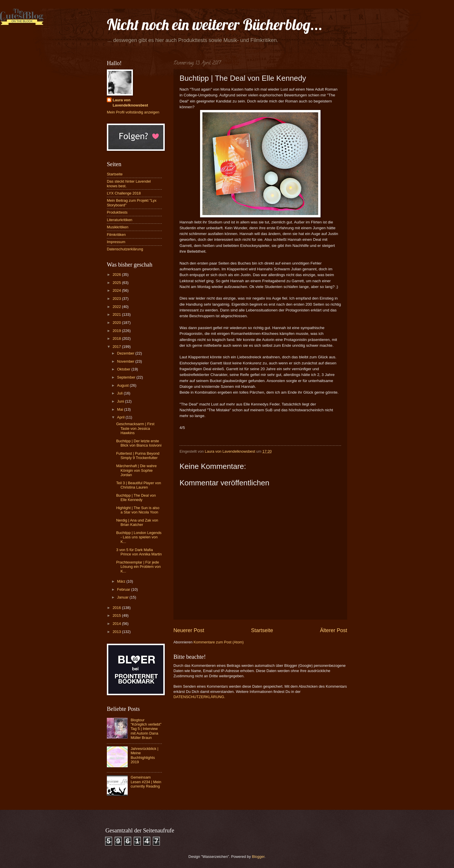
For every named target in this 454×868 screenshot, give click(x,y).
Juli (120, 393)
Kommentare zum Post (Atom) (218, 642)
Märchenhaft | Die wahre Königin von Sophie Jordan (136, 470)
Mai (120, 409)
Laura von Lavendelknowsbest (130, 103)
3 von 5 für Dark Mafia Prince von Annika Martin (139, 552)
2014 (117, 624)
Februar (124, 589)
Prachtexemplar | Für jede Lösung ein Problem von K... (138, 567)
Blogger (258, 857)
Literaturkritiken (120, 220)
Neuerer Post (189, 630)
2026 (117, 275)
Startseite (262, 630)
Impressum (116, 242)
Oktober (124, 369)
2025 (117, 283)
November (126, 361)
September (127, 377)
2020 (117, 323)
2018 (117, 338)
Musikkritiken (118, 227)
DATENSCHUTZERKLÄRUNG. (199, 697)
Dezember (126, 353)
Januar (123, 597)
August (123, 385)
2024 (117, 290)
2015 (117, 615)
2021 (117, 314)
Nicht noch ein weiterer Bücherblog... (215, 24)
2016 (117, 608)
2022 (117, 307)
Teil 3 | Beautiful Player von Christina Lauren (139, 485)
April (121, 417)
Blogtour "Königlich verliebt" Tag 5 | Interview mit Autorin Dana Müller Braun (146, 729)
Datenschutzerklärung (125, 249)
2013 (117, 632)
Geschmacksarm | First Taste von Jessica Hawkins (135, 428)
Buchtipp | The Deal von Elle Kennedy (136, 498)
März (122, 581)
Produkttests (117, 212)
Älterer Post (334, 630)
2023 (117, 299)
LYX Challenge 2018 (124, 193)
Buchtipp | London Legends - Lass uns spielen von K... (139, 537)
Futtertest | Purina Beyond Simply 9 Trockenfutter (138, 456)
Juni (121, 401)
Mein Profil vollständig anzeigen (133, 112)
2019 (117, 331)
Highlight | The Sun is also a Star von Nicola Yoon (138, 510)
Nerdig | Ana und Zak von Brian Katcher (137, 522)
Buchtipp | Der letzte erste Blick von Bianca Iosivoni (139, 443)
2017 (117, 347)
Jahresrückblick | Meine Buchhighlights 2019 (144, 755)
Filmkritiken (116, 235)
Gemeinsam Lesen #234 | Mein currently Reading (146, 782)
